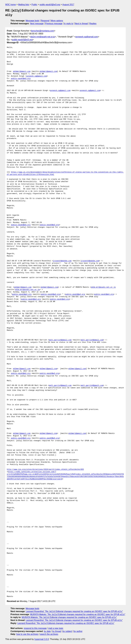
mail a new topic (56, 628)
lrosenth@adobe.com (62, 261)
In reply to (69, 24)
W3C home (11, 5)
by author (78, 631)
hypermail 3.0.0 (41, 639)
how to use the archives (27, 634)
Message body (32, 21)
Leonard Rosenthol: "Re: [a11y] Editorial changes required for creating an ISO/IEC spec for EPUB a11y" (74, 611)
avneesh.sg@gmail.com (87, 37)
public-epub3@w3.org (50, 5)
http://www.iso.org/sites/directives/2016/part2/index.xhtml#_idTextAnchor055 (45, 469)
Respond (45, 21)
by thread (57, 631)
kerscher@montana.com (43, 31)
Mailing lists (24, 5)
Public (34, 5)
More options (57, 21)
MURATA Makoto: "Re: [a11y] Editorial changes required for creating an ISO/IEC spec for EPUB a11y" (78, 614)
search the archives (49, 634)
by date (47, 631)
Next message (37, 24)
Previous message (54, 24)
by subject (67, 631)
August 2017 (68, 5)
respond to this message (35, 628)
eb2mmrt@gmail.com (22, 71)
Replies (93, 24)
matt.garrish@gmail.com (60, 340)
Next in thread (81, 24)
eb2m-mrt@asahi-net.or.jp (43, 37)
